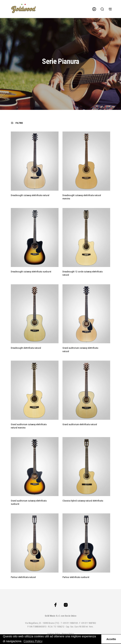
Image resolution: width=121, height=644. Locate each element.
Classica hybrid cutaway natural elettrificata (83, 501)
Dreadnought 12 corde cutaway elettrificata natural (83, 273)
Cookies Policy (54, 634)
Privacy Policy (68, 634)
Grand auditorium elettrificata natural (80, 424)
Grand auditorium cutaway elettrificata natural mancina (29, 426)
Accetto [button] (111, 639)
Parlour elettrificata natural (23, 577)
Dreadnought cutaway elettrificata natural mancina (82, 197)
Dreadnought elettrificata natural (26, 348)
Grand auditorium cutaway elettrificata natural (80, 350)
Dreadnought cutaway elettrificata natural (30, 195)
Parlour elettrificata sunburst (76, 577)
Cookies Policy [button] (33, 641)
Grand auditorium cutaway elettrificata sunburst (29, 502)
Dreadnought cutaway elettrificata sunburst (31, 272)
